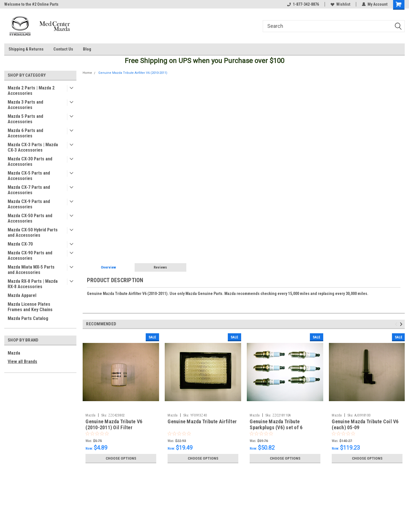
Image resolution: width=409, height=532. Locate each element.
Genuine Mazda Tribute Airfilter (202, 421)
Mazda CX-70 (20, 244)
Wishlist (340, 4)
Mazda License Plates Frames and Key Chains (30, 307)
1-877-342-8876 (303, 4)
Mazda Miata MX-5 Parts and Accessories (31, 270)
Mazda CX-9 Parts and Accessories (29, 204)
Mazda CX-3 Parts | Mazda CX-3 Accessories (33, 147)
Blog (87, 49)
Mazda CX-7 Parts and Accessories (29, 190)
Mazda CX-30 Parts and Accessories (30, 162)
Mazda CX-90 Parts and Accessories (30, 255)
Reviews (160, 267)
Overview (108, 267)
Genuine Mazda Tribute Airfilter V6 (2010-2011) (133, 73)
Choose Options (121, 458)
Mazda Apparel (22, 295)
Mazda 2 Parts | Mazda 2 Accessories (31, 91)
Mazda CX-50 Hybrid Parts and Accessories (33, 233)
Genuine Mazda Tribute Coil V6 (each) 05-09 (365, 424)
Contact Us (63, 49)
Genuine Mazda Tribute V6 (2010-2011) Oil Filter (114, 424)
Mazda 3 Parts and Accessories (25, 105)
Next (402, 324)
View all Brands (22, 362)
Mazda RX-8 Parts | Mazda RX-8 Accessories (33, 284)
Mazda (14, 353)
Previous (397, 324)
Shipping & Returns (26, 49)
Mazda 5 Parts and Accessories (25, 119)
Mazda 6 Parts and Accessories (25, 133)
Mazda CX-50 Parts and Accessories (30, 218)
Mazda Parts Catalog (28, 318)
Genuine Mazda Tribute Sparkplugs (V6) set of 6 (276, 424)
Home (87, 73)
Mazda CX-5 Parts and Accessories (29, 176)
